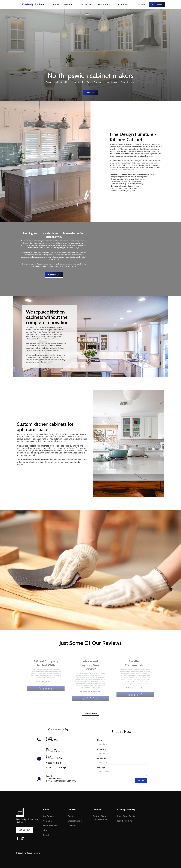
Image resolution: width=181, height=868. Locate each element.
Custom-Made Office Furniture (100, 818)
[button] (69, 4)
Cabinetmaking (75, 821)
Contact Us (54, 275)
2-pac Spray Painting (127, 816)
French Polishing (125, 821)
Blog (45, 830)
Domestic (72, 810)
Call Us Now (24, 830)
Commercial (98, 810)
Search (46, 835)
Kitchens (72, 826)
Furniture (72, 816)
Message (101, 767)
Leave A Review (91, 713)
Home (56, 4)
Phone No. (102, 749)
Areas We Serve (50, 826)
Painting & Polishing (126, 810)
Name (100, 740)
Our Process (122, 4)
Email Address (103, 758)
